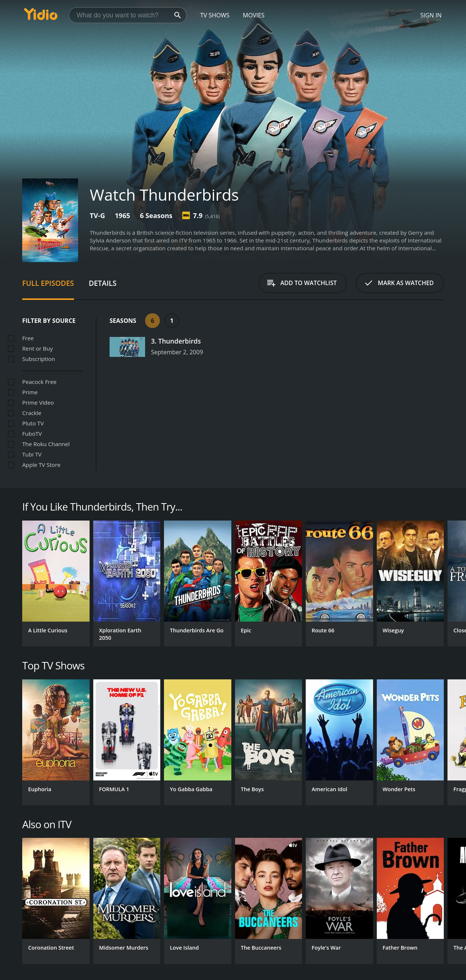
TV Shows (215, 15)
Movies (254, 15)
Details (103, 283)
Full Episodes (48, 283)
